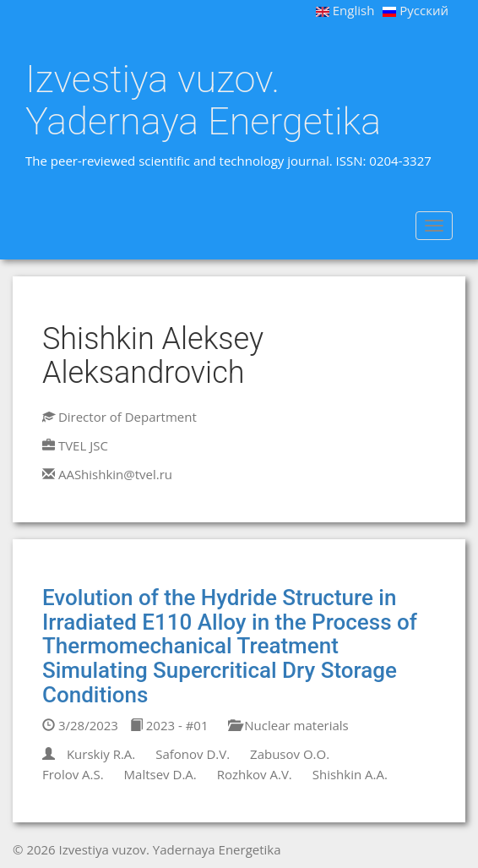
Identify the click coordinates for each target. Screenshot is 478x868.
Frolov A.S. (73, 774)
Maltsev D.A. (160, 774)
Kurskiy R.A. (101, 754)
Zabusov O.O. (290, 754)
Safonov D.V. (193, 754)
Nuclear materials (288, 725)
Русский (416, 10)
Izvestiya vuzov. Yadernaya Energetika (203, 100)
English (345, 10)
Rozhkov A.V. (255, 774)
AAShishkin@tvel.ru (115, 474)
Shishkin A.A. (350, 774)
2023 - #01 (169, 725)
